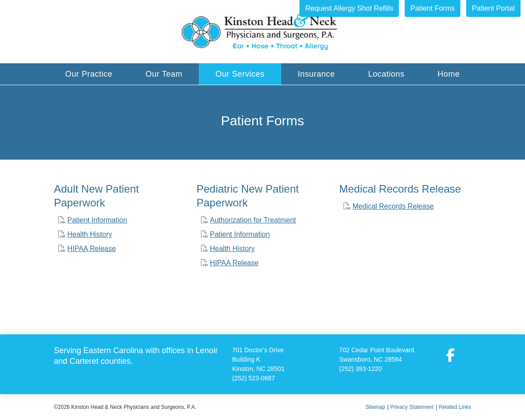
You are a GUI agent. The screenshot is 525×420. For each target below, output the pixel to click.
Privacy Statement (412, 407)
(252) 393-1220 (361, 369)
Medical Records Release (393, 206)
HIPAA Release (92, 249)
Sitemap (375, 407)
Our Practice (89, 74)
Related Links (455, 407)
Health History (90, 234)
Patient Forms (433, 8)
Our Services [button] (240, 74)
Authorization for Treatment (253, 220)
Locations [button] (386, 74)
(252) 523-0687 (254, 378)
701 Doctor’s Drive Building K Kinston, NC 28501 (258, 359)
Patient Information (97, 220)
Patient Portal (493, 8)
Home (449, 74)
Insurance (316, 74)
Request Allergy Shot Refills (349, 8)
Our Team (164, 74)
